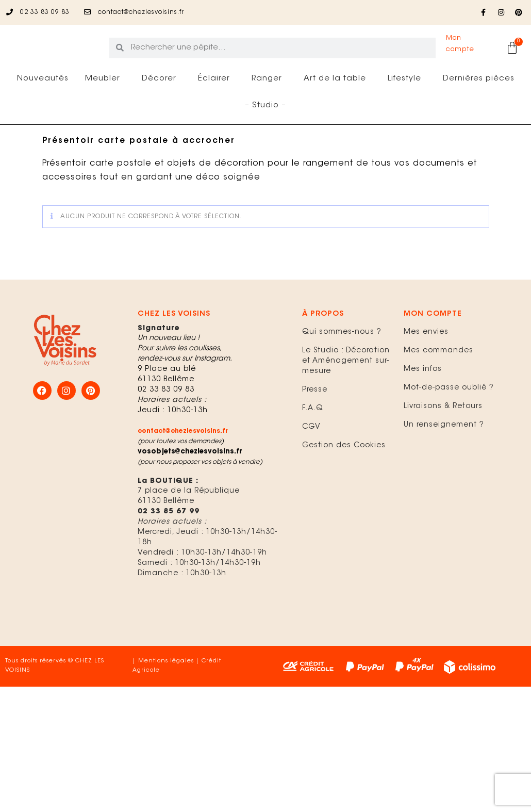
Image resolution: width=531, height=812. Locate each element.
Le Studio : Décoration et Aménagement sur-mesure (346, 392)
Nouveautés (43, 110)
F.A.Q (313, 440)
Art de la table (337, 110)
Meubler (105, 110)
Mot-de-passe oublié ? (449, 419)
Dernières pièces (479, 110)
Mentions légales (166, 692)
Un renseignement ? (444, 456)
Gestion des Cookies (344, 477)
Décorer (162, 110)
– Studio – (265, 136)
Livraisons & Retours (443, 437)
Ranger (269, 110)
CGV (311, 458)
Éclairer (217, 110)
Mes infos (423, 400)
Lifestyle (407, 110)
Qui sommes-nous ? (342, 363)
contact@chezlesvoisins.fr (183, 462)
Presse (315, 421)
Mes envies (426, 363)
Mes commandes (438, 382)
